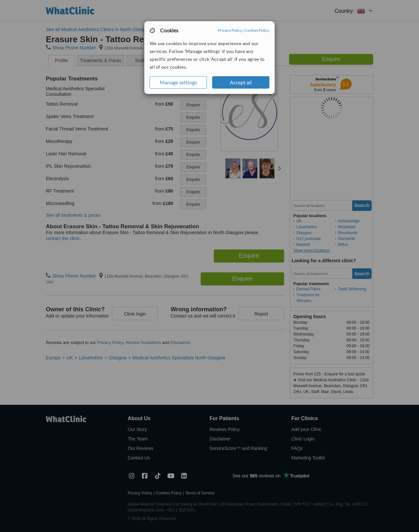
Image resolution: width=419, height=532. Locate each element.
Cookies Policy (257, 30)
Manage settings (178, 82)
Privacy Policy (230, 30)
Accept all (241, 82)
